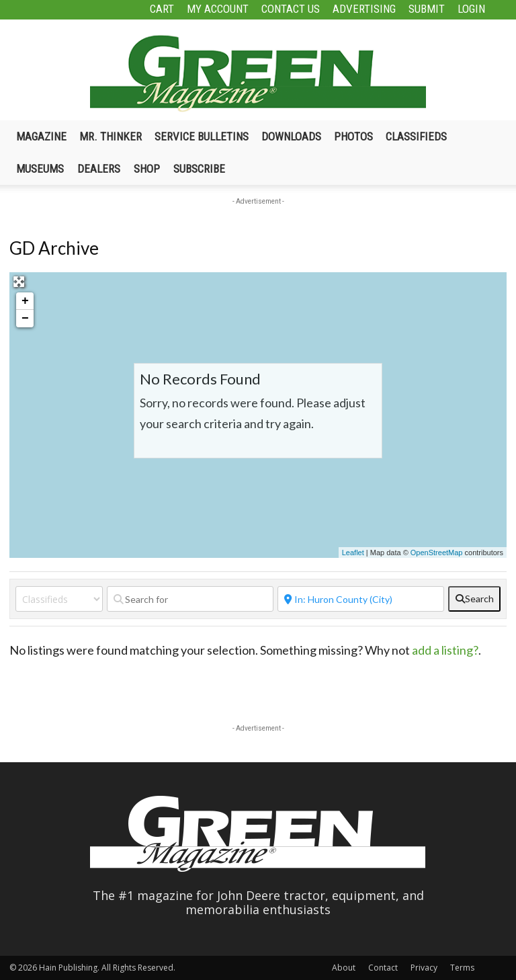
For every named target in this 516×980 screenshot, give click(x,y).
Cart (162, 9)
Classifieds (416, 136)
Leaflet (353, 553)
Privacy (424, 968)
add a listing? (445, 650)
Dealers (99, 169)
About (344, 968)
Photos (353, 136)
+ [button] (25, 301)
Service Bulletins (202, 136)
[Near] (361, 599)
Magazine (41, 136)
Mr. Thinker (111, 136)
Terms (462, 968)
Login (471, 9)
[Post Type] (59, 599)
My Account (218, 9)
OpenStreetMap (437, 553)
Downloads (291, 136)
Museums (40, 169)
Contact (383, 968)
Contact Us (291, 9)
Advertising (364, 9)
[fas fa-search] (474, 599)
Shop (147, 169)
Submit (427, 9)
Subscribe (199, 169)
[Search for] (190, 599)
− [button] (25, 319)
